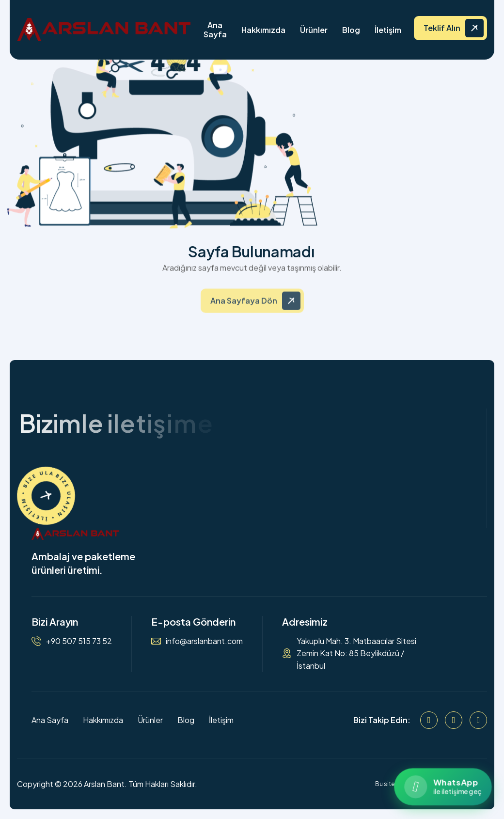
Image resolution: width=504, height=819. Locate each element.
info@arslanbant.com (204, 641)
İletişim (388, 30)
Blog (351, 30)
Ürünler (314, 30)
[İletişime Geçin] (46, 496)
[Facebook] (429, 720)
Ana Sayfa (215, 30)
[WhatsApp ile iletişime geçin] (443, 787)
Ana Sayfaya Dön (244, 306)
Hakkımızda (263, 30)
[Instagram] (454, 720)
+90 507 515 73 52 (79, 641)
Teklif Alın (442, 28)
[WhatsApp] (478, 720)
